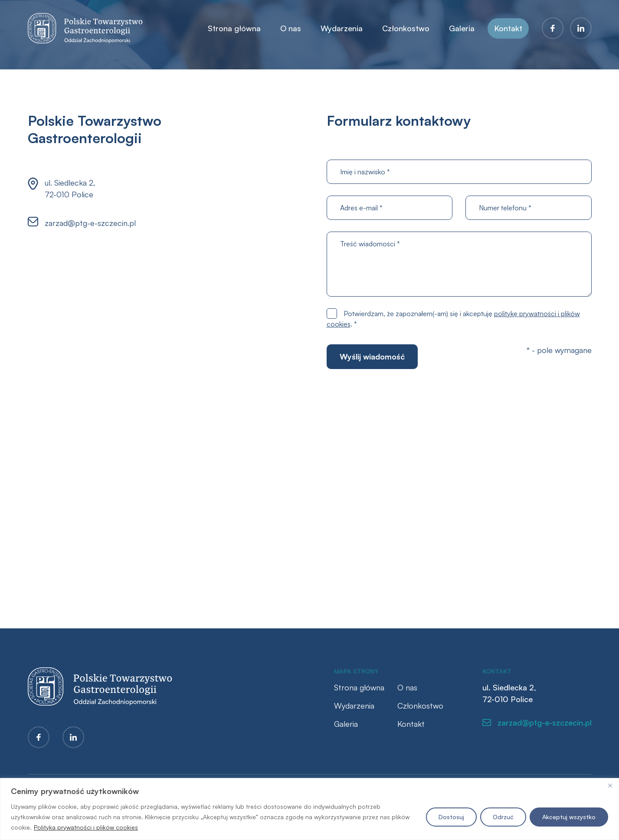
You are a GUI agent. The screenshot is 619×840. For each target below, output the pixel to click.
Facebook (553, 28)
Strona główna (234, 28)
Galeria (462, 28)
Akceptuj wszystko (569, 817)
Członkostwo (406, 28)
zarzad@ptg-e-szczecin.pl (90, 223)
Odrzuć (503, 817)
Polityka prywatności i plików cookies (86, 827)
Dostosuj (451, 817)
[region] (309, 809)
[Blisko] (610, 785)
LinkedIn (581, 28)
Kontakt (508, 28)
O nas (291, 28)
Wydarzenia (342, 28)
